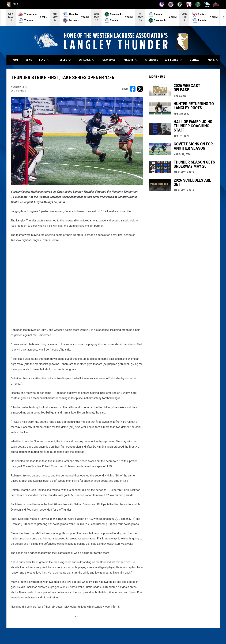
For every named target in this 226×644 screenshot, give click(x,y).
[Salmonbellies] (189, 4)
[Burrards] (171, 4)
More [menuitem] (214, 60)
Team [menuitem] (45, 60)
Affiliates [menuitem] (174, 60)
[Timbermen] (216, 4)
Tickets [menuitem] (64, 60)
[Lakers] (180, 4)
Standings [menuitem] (109, 60)
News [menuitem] (29, 60)
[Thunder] (207, 4)
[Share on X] (140, 89)
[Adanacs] (162, 4)
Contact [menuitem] (195, 60)
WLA (13, 4)
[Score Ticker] (113, 17)
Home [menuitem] (15, 60)
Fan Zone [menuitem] (130, 60)
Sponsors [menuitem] (152, 60)
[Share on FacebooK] (133, 89)
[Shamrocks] (198, 4)
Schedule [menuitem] (87, 60)
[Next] (223, 17)
